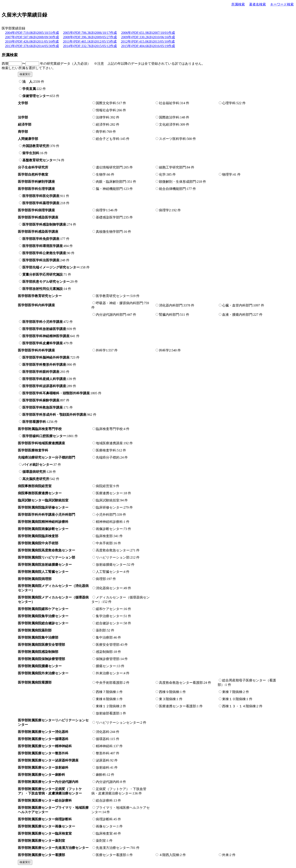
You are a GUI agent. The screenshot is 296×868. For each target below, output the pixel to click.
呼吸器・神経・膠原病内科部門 (119, 303)
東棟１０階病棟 (234, 699)
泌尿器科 (103, 760)
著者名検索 (257, 4)
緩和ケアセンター (109, 609)
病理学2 (165, 210)
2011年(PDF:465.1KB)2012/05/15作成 (90, 41)
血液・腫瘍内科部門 (237, 315)
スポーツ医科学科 (172, 139)
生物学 (101, 174)
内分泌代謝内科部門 (111, 315)
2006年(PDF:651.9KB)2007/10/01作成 (148, 33)
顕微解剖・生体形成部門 (177, 182)
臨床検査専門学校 (109, 429)
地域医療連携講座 (109, 443)
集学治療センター (109, 616)
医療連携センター (109, 493)
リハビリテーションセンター (118, 723)
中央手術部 (104, 543)
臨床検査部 (104, 536)
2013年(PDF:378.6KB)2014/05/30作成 (32, 46)
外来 (225, 855)
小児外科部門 (106, 515)
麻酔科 (101, 775)
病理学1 (102, 210)
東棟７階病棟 (232, 692)
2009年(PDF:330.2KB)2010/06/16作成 (148, 37)
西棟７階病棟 (106, 692)
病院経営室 (104, 486)
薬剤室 (101, 841)
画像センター (106, 826)
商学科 (101, 132)
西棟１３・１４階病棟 (239, 706)
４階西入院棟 (169, 855)
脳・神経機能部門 (109, 189)
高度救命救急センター (113, 550)
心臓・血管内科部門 (237, 305)
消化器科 (103, 732)
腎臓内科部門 (169, 315)
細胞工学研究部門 (172, 167)
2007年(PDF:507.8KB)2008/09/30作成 (32, 37)
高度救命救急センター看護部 (181, 683)
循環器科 (103, 739)
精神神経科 (104, 746)
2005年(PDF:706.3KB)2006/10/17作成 (90, 33)
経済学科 (103, 124)
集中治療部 (104, 637)
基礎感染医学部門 (109, 217)
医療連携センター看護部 (177, 706)
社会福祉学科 (169, 103)
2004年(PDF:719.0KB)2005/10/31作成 (32, 33)
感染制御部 (104, 652)
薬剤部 (101, 630)
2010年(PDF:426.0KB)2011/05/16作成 (32, 41)
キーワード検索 (282, 4)
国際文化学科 (106, 103)
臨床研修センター (109, 507)
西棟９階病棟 (169, 692)
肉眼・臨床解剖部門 (111, 182)
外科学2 (165, 350)
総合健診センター (109, 623)
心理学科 (229, 103)
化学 (162, 174)
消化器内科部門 (171, 305)
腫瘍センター (106, 666)
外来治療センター (109, 673)
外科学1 (102, 350)
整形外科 (103, 753)
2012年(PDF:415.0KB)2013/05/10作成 (148, 41)
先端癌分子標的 (108, 457)
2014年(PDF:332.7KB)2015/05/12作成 (90, 46)
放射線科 (103, 767)
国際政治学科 (169, 117)
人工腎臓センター (109, 572)
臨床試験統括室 (108, 500)
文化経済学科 (169, 124)
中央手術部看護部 (109, 683)
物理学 (227, 174)
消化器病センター (109, 588)
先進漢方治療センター (113, 848)
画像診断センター (109, 529)
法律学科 (103, 117)
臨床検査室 (104, 833)
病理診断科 (104, 819)
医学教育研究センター (113, 296)
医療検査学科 (106, 450)
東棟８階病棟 (106, 699)
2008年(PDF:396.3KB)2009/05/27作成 (90, 37)
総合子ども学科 (108, 139)
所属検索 (238, 4)
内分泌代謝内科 (108, 782)
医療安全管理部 (108, 645)
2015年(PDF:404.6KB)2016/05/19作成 (148, 46)
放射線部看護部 (108, 713)
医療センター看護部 (111, 855)
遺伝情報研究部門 (109, 167)
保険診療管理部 (108, 659)
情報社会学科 (106, 110)
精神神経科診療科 (109, 522)
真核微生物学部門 (109, 232)
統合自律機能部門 (172, 189)
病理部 (101, 579)
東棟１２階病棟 (108, 706)
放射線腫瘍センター (111, 565)
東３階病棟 (167, 699)
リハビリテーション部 (113, 557)
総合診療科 (104, 800)
